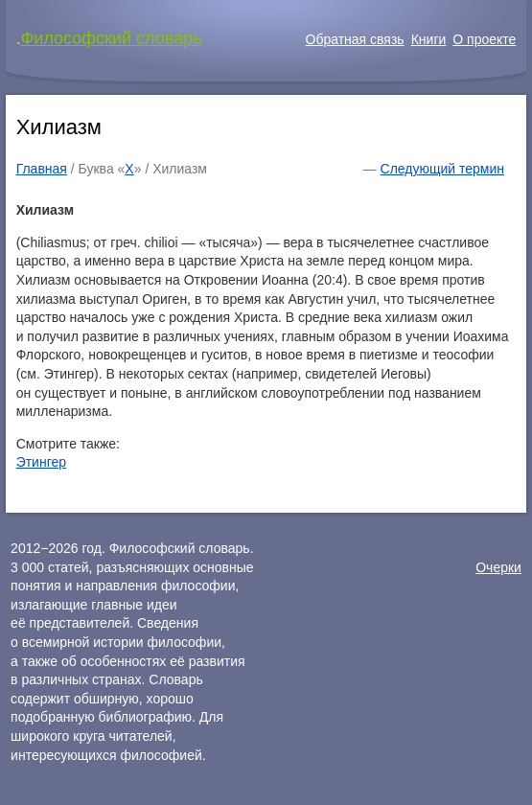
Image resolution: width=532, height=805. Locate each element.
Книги (429, 39)
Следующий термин (442, 169)
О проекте (484, 39)
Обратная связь (355, 39)
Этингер (41, 462)
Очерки (498, 567)
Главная (42, 169)
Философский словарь (112, 38)
